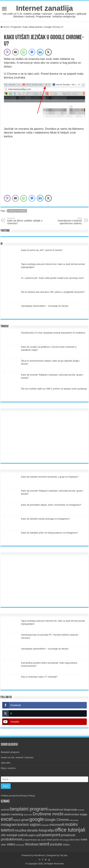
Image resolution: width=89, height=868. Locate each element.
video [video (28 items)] (11, 844)
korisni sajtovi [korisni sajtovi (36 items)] (29, 825)
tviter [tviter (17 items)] (84, 839)
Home (5, 27)
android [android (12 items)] (5, 810)
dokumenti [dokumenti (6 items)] (28, 815)
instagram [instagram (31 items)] (9, 825)
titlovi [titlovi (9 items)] (78, 840)
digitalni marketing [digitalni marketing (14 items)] (12, 814)
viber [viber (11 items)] (4, 845)
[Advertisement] (45, 437)
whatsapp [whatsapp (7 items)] (20, 845)
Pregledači (16, 27)
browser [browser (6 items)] (81, 810)
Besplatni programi (10, 752)
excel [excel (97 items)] (7, 819)
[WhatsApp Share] (24, 52)
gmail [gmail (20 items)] (25, 820)
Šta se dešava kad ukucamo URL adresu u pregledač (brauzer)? (53, 292)
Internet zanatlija (44, 8)
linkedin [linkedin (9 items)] (45, 825)
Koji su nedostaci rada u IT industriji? (39, 677)
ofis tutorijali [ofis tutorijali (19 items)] (9, 835)
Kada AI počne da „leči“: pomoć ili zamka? (42, 250)
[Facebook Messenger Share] (32, 52)
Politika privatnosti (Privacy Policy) (18, 796)
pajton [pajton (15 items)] (32, 835)
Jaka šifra (6, 763)
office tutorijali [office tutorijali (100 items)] (70, 830)
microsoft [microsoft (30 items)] (57, 825)
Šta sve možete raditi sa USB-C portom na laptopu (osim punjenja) (54, 389)
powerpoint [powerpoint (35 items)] (51, 835)
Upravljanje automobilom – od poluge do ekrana (45, 306)
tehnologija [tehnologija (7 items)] (64, 840)
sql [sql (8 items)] (39, 840)
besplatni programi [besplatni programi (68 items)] (29, 809)
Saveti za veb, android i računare (17, 757)
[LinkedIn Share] (40, 52)
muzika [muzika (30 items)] (20, 830)
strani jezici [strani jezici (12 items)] (53, 840)
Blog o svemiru (8, 768)
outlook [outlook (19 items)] (23, 835)
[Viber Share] (7, 52)
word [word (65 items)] (44, 844)
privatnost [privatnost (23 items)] (68, 835)
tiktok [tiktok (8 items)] (72, 840)
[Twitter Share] (48, 52)
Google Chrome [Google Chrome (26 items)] (57, 820)
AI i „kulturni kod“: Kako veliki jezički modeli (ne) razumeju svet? (52, 278)
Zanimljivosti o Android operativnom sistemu (64, 221)
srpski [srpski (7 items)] (43, 840)
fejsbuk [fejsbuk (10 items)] (17, 820)
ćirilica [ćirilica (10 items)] (66, 845)
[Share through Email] (15, 52)
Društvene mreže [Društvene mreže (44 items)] (48, 814)
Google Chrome (17, 211)
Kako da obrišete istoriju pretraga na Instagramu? (46, 519)
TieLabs (64, 855)
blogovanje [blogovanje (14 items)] (71, 809)
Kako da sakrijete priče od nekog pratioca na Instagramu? (50, 533)
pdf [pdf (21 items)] (39, 835)
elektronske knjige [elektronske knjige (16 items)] (76, 814)
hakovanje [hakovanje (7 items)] (74, 820)
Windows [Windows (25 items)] (32, 844)
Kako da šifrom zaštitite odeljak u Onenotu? (25, 221)
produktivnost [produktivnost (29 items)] (11, 839)
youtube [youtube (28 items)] (56, 844)
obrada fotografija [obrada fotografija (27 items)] (40, 830)
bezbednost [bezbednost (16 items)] (56, 810)
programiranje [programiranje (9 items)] (30, 840)
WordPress (39, 855)
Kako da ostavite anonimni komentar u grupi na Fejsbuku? (50, 477)
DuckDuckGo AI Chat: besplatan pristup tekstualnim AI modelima (53, 333)
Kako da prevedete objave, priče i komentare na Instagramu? (51, 505)
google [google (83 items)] (37, 819)
